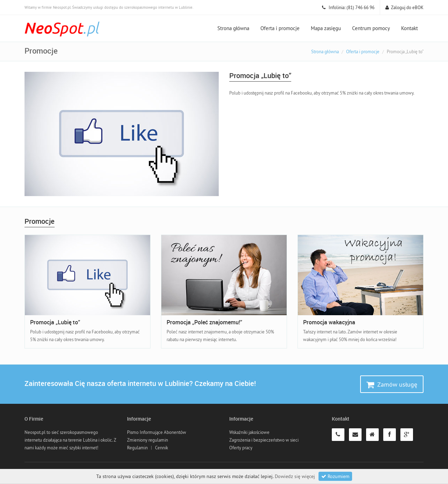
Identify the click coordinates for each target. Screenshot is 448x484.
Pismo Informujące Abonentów (157, 432)
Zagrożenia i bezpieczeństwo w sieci (264, 440)
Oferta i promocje (280, 28)
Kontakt (409, 28)
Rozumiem (335, 476)
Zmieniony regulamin (148, 440)
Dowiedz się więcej (295, 476)
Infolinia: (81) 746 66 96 (348, 7)
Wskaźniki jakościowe (249, 432)
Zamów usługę (392, 385)
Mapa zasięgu (326, 28)
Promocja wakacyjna (329, 322)
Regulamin (137, 448)
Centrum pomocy (371, 28)
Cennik (162, 448)
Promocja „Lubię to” (55, 322)
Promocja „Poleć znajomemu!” (204, 322)
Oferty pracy (241, 448)
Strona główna (233, 28)
